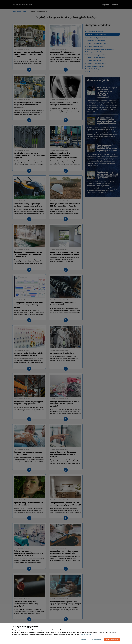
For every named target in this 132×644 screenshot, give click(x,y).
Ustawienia (83, 639)
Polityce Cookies (85, 634)
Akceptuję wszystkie (112, 639)
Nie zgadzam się (96, 639)
